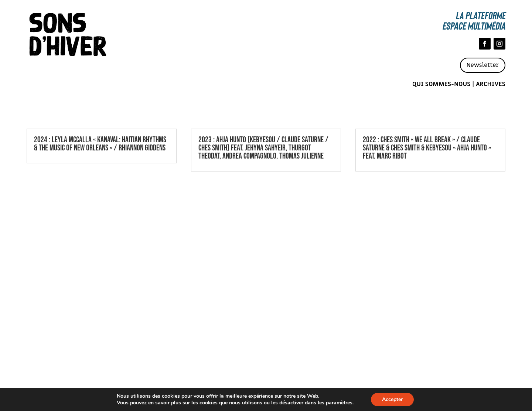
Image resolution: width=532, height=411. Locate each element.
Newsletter (483, 65)
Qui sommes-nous (441, 84)
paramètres (339, 403)
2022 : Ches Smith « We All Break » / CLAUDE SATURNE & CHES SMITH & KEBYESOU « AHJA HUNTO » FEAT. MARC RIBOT (427, 148)
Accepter (392, 399)
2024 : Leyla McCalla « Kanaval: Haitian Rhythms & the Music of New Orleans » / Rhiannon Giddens (100, 144)
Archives (491, 84)
